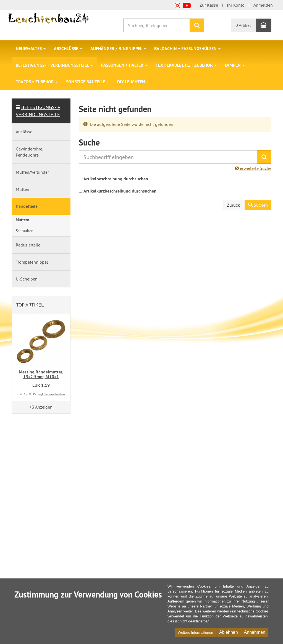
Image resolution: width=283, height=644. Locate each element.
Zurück (233, 205)
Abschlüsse (68, 49)
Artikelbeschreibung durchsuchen (116, 179)
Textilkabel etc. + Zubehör (186, 65)
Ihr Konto (236, 5)
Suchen (258, 205)
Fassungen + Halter (124, 65)
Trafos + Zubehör (37, 82)
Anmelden (263, 5)
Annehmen (255, 632)
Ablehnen (229, 632)
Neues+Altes (31, 49)
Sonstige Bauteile (87, 82)
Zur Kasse (209, 5)
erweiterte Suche (253, 168)
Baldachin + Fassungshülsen (187, 49)
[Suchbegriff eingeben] (157, 25)
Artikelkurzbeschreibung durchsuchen (120, 191)
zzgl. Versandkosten (51, 394)
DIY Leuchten (133, 82)
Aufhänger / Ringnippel (118, 49)
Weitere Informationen (195, 633)
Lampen (235, 65)
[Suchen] (197, 25)
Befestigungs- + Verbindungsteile (54, 65)
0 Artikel (243, 25)
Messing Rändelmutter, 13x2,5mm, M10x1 (41, 374)
